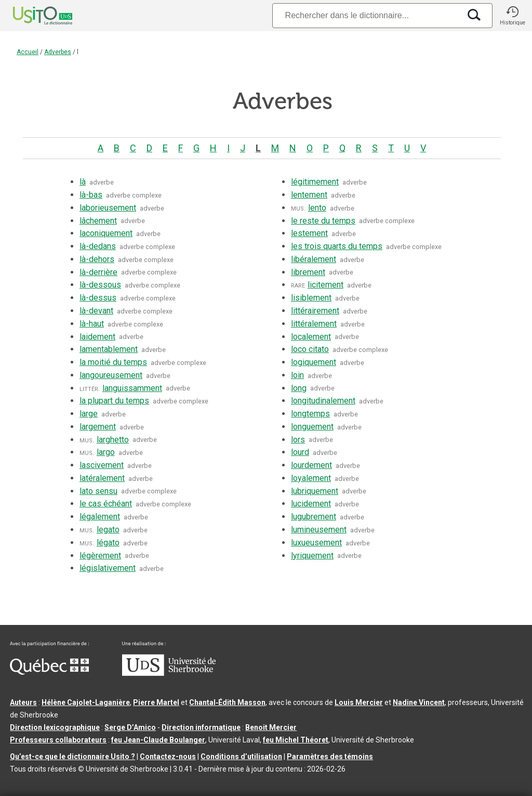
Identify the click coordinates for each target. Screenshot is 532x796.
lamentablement (109, 349)
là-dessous (100, 285)
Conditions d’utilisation (241, 756)
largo (106, 452)
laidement (97, 337)
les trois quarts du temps (337, 246)
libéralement (314, 259)
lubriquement (315, 491)
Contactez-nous (168, 756)
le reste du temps (323, 221)
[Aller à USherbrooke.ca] (169, 673)
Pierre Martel (156, 702)
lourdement (311, 465)
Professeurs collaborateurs (58, 740)
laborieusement (108, 208)
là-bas (91, 195)
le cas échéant (106, 504)
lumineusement (319, 530)
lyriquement (312, 556)
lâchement (98, 221)
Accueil (28, 52)
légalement (100, 517)
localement (311, 337)
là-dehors (97, 259)
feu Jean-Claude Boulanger (158, 740)
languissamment (132, 388)
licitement (325, 285)
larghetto (113, 440)
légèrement (100, 556)
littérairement (315, 311)
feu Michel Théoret (296, 740)
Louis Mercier (359, 702)
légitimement (315, 182)
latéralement (102, 478)
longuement (312, 427)
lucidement (311, 504)
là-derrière (98, 272)
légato (108, 543)
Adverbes (58, 52)
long (299, 388)
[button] (512, 16)
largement (98, 427)
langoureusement (111, 375)
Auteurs (23, 702)
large (89, 414)
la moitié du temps (113, 362)
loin (297, 375)
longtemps (310, 414)
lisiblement (311, 298)
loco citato (310, 349)
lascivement (102, 465)
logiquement (314, 362)
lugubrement (314, 517)
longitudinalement (323, 401)
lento (317, 208)
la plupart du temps (114, 401)
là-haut (92, 324)
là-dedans (98, 246)
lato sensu (98, 491)
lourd (300, 452)
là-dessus (98, 298)
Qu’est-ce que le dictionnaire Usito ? (72, 756)
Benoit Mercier (271, 727)
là (83, 182)
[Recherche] (366, 15)
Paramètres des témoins (330, 756)
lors (298, 440)
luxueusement (316, 543)
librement (308, 272)
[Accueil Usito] (31, 16)
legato (108, 530)
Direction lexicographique (55, 727)
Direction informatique (201, 727)
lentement (309, 195)
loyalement (311, 478)
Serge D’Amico (130, 727)
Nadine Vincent (419, 702)
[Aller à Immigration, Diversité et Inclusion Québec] (49, 672)
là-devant (96, 311)
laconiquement (106, 233)
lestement (309, 233)
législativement (108, 568)
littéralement (314, 324)
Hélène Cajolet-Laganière (86, 702)
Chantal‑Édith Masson (227, 702)
